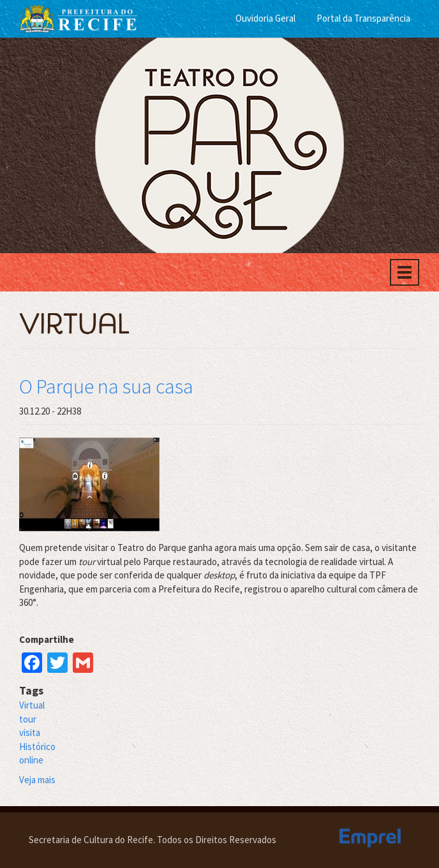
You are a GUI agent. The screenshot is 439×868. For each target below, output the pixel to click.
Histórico (37, 747)
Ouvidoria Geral (265, 18)
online (31, 760)
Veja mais (37, 780)
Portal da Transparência (363, 18)
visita (30, 732)
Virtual (32, 705)
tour (28, 719)
